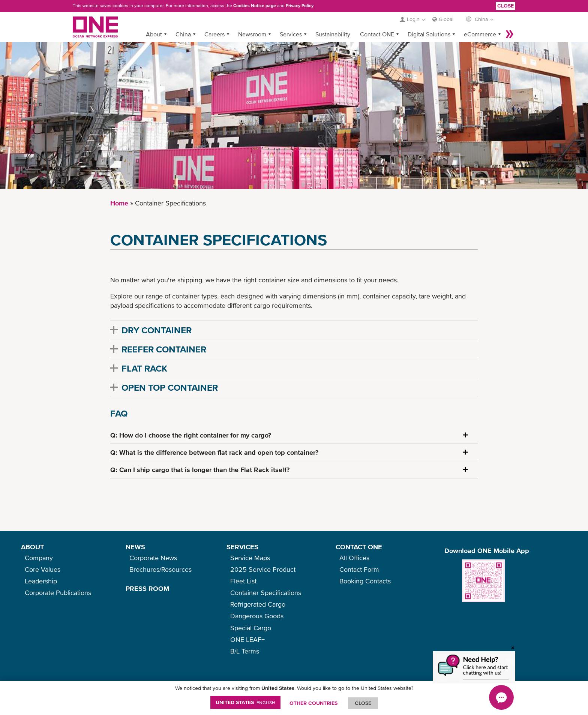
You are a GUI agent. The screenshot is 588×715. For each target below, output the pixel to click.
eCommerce (480, 34)
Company (39, 558)
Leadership (41, 581)
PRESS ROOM (147, 588)
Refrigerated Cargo (258, 604)
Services (291, 34)
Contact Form (359, 569)
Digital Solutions (429, 34)
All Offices (354, 558)
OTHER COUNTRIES (313, 703)
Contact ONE (377, 34)
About (154, 34)
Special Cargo (251, 628)
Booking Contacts (365, 581)
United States (245, 702)
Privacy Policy (300, 6)
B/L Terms (245, 651)
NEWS (135, 547)
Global (446, 19)
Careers (214, 34)
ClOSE (363, 703)
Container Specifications (266, 593)
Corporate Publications (58, 593)
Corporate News (153, 558)
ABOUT (32, 547)
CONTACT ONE (359, 547)
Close (505, 6)
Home (119, 203)
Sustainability (333, 34)
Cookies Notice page (255, 6)
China (183, 34)
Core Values (43, 569)
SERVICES (242, 547)
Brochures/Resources (160, 569)
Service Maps (250, 558)
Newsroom (252, 34)
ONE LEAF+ (247, 639)
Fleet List (243, 581)
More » (510, 34)
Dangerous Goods (257, 616)
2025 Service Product (263, 569)
